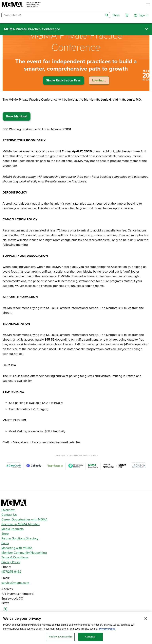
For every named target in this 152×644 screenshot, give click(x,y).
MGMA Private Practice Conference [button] (32, 29)
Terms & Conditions (15, 557)
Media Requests (12, 529)
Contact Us (9, 515)
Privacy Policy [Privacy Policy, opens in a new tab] (107, 632)
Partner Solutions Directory (20, 538)
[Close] (146, 621)
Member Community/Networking (24, 553)
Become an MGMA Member (20, 524)
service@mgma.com (15, 583)
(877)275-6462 (11, 572)
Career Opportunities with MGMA (24, 519)
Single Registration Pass (63, 80)
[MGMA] (21, 5)
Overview (8, 510)
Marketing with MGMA (17, 548)
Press (5, 543)
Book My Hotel (17, 116)
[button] (127, 15)
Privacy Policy (11, 562)
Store (5, 534)
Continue (90, 640)
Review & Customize (61, 640)
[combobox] (53, 15)
